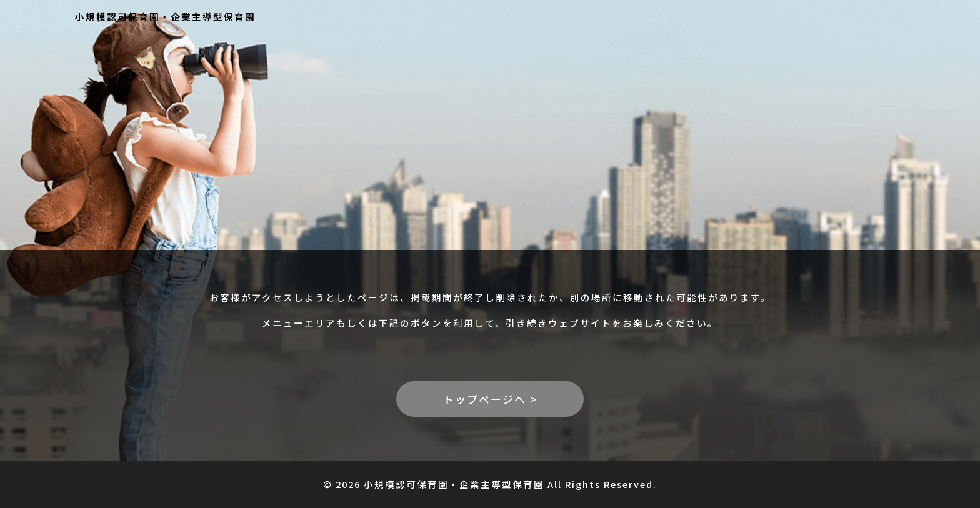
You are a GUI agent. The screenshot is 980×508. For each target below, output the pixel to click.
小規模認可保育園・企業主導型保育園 (165, 17)
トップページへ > (490, 399)
